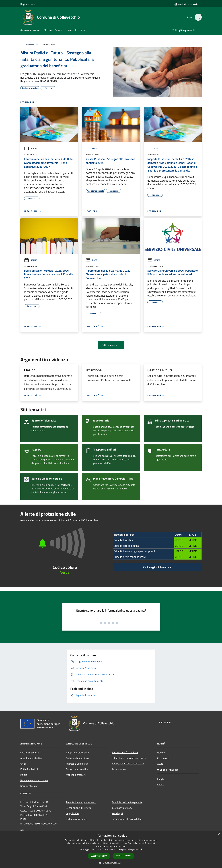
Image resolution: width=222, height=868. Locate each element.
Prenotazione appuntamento (81, 802)
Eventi (161, 784)
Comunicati (163, 758)
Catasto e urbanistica (77, 769)
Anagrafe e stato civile (78, 753)
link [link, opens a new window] (141, 849)
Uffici (23, 764)
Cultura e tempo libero (78, 758)
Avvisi (92, 149)
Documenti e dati (29, 786)
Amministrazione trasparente (127, 802)
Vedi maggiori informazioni (157, 567)
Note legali (117, 813)
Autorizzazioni (119, 769)
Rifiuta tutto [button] (123, 856)
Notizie (30, 44)
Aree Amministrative (31, 758)
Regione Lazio (28, 4)
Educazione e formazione (125, 752)
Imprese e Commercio (77, 764)
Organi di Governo (30, 753)
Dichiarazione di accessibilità (127, 819)
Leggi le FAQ (72, 813)
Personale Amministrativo (34, 780)
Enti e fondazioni (29, 769)
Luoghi (161, 779)
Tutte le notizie (111, 345)
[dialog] (111, 850)
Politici (24, 775)
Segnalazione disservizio (79, 808)
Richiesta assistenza (77, 819)
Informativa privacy (122, 808)
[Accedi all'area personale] (186, 4)
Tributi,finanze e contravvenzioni (129, 758)
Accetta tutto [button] (99, 856)
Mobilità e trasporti (76, 775)
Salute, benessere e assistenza (128, 763)
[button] (111, 863)
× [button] (219, 834)
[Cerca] (198, 17)
